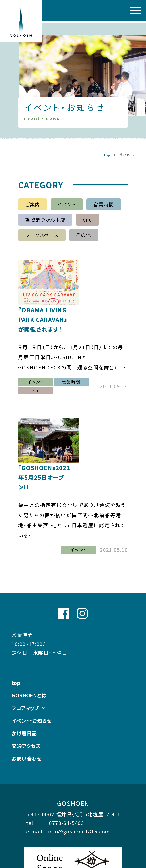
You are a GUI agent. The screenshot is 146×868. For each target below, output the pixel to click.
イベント (66, 206)
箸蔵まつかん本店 (42, 223)
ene (89, 223)
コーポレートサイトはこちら (54, 830)
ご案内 (28, 206)
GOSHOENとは (32, 637)
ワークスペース (38, 240)
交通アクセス (28, 690)
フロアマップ (27, 650)
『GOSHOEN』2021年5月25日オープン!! (104, 413)
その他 (85, 240)
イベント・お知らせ (34, 663)
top (102, 155)
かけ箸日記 (26, 676)
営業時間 (108, 206)
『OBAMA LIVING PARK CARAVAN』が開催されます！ (107, 282)
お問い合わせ (28, 703)
